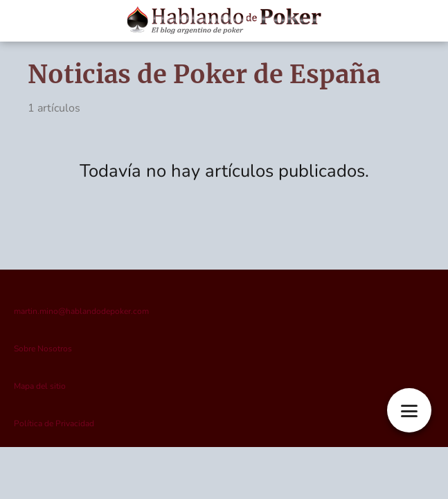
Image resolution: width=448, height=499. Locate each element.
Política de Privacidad (54, 423)
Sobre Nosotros (43, 349)
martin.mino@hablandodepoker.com (81, 311)
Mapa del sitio (40, 386)
